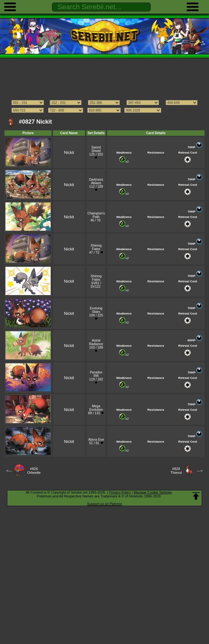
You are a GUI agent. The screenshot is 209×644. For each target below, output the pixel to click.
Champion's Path (96, 215)
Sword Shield (96, 149)
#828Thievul (176, 471)
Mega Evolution (96, 408)
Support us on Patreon (104, 504)
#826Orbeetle (34, 471)
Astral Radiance (96, 342)
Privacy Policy (120, 492)
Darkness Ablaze (96, 181)
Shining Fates (96, 247)
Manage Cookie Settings (153, 492)
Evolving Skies (96, 310)
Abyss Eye (96, 440)
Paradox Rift (96, 374)
